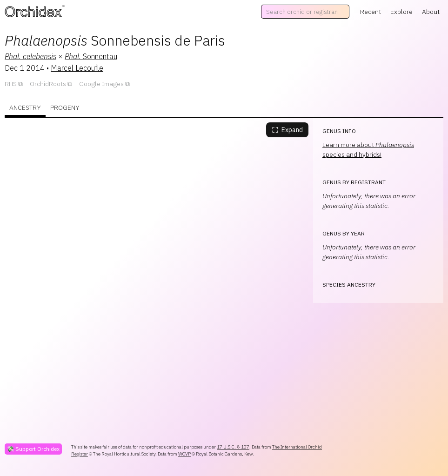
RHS (11, 84)
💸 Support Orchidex (33, 449)
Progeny (65, 107)
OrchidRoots (48, 84)
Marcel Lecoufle (77, 68)
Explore (401, 12)
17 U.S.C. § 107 (233, 447)
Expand (287, 130)
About (431, 12)
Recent (371, 12)
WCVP (184, 454)
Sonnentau (91, 56)
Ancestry (25, 107)
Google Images (101, 84)
